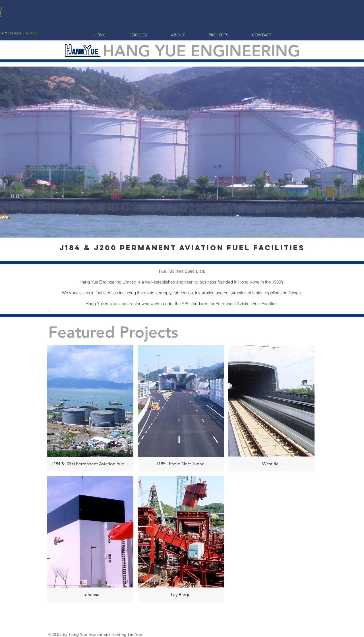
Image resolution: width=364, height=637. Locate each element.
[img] (271, 408)
